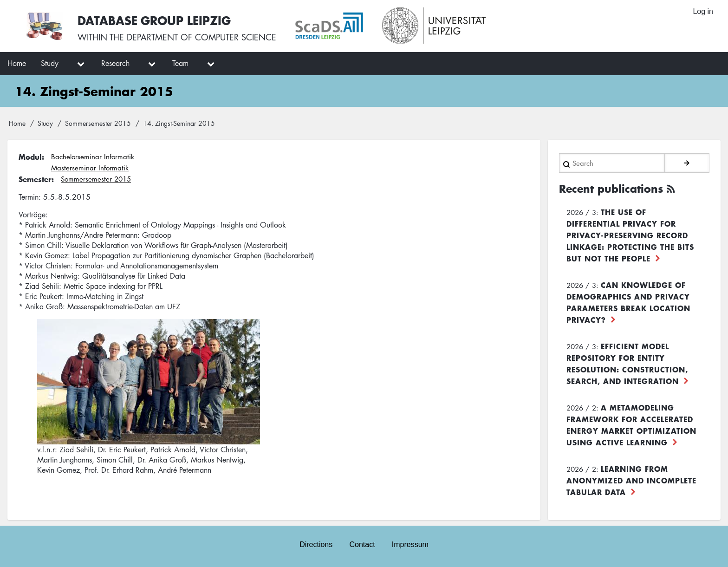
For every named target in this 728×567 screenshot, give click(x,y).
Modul (30, 156)
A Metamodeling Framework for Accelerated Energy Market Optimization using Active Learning (631, 425)
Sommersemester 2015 (98, 123)
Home (17, 123)
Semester (35, 179)
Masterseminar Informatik (90, 168)
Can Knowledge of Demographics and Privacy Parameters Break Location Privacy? (628, 302)
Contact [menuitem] (362, 544)
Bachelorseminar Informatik (93, 156)
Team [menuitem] (180, 63)
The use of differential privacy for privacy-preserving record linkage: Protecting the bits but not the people (630, 235)
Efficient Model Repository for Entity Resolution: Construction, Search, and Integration (627, 363)
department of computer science (201, 37)
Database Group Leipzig (154, 20)
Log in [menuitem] (703, 11)
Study (45, 123)
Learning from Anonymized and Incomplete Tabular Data (631, 480)
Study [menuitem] (50, 63)
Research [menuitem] (115, 63)
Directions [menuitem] (316, 544)
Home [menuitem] (17, 63)
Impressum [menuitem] (410, 544)
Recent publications (611, 189)
